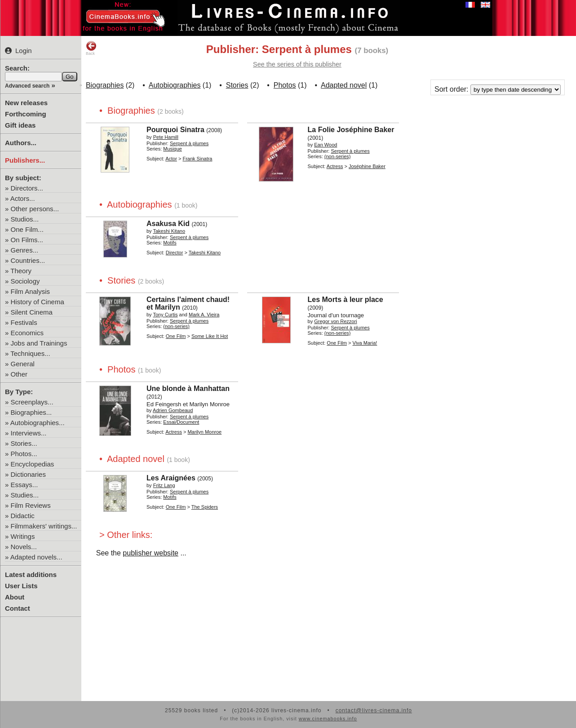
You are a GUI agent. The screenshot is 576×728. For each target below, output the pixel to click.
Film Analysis (31, 291)
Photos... (24, 454)
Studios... (25, 219)
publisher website (151, 553)
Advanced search (27, 86)
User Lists (21, 586)
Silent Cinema (32, 312)
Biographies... (31, 412)
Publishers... (25, 160)
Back (91, 48)
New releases (26, 103)
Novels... (24, 547)
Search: (17, 68)
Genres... (25, 250)
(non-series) (338, 156)
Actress (335, 166)
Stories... (24, 443)
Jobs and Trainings (39, 343)
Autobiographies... (38, 423)
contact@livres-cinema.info (374, 710)
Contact (18, 608)
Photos (285, 85)
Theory (21, 271)
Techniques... (30, 353)
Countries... (28, 260)
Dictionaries (28, 474)
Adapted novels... (36, 557)
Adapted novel (344, 85)
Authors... (21, 143)
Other (19, 374)
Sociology (25, 281)
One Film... (27, 229)
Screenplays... (32, 402)
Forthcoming (26, 114)
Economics (27, 333)
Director (175, 253)
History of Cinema (38, 302)
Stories (237, 85)
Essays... (24, 485)
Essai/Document (181, 422)
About (15, 597)
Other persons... (35, 209)
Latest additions (31, 575)
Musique (173, 149)
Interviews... (29, 433)
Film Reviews (31, 505)
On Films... (27, 240)
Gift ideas (20, 125)
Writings (23, 536)
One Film (176, 336)
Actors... (23, 198)
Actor (171, 159)
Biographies (105, 85)
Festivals (24, 322)
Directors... (27, 188)
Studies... (25, 495)
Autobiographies (175, 85)
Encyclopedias (33, 464)
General (23, 364)
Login (18, 51)
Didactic (23, 516)
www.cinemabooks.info (328, 719)
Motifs (170, 243)
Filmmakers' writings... (44, 526)
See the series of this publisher (297, 64)
